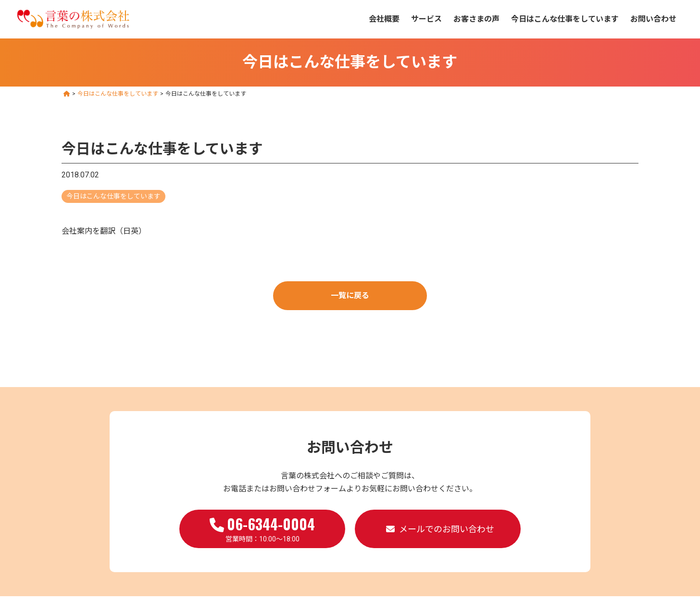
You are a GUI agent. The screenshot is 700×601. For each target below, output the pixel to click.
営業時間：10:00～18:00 (262, 528)
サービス (426, 19)
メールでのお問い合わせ (447, 529)
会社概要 (384, 19)
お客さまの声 (476, 19)
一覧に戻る (350, 295)
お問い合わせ (653, 19)
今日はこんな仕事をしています (565, 19)
